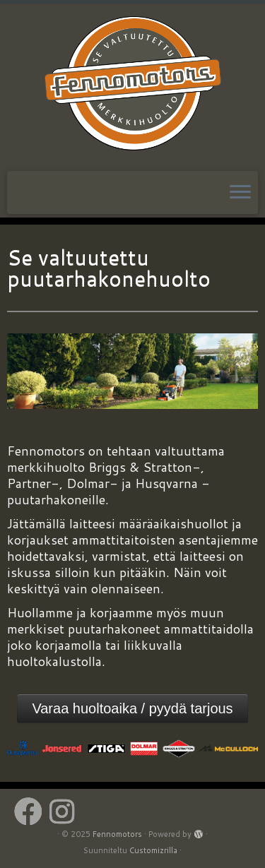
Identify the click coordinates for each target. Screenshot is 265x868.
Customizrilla (153, 850)
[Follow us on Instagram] (65, 811)
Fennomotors (117, 834)
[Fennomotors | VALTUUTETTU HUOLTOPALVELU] (132, 85)
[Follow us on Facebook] (32, 811)
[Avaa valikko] (240, 193)
